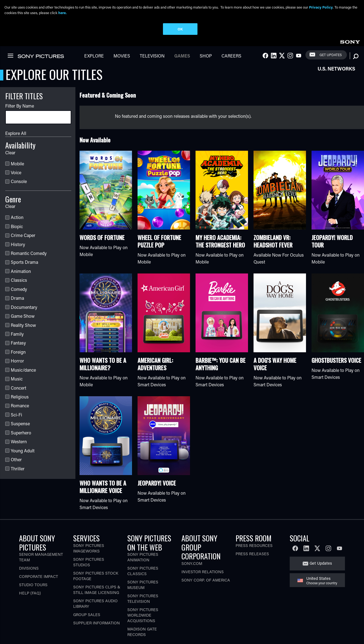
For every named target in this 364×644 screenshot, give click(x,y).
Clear (10, 129)
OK (180, 29)
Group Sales (87, 591)
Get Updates (321, 540)
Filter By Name (20, 83)
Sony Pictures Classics (143, 548)
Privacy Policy (321, 7)
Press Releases (252, 530)
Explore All (16, 110)
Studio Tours (33, 562)
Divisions (29, 545)
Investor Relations (203, 548)
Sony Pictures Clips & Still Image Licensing (97, 566)
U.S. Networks (336, 46)
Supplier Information (97, 600)
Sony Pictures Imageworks (89, 525)
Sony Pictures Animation (143, 534)
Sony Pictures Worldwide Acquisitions (143, 592)
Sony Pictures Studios (89, 539)
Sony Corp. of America (206, 557)
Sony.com (192, 540)
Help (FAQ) (30, 570)
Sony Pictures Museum (143, 562)
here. (62, 13)
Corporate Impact (39, 553)
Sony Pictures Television (143, 576)
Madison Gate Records (142, 609)
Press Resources (254, 522)
